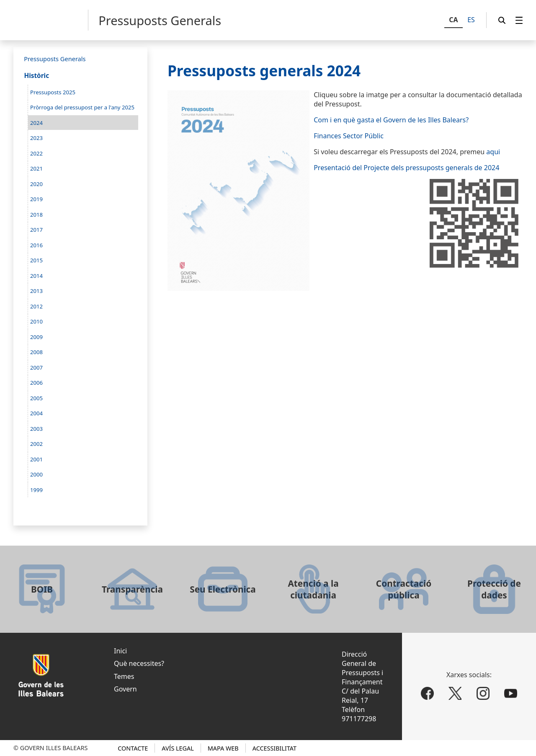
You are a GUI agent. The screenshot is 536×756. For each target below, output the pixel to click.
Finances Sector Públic (349, 136)
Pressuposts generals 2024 (264, 70)
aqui (493, 152)
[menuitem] (519, 20)
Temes (124, 676)
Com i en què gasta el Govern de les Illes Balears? (391, 120)
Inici (120, 651)
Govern (125, 689)
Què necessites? (139, 663)
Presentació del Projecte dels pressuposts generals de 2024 (406, 168)
